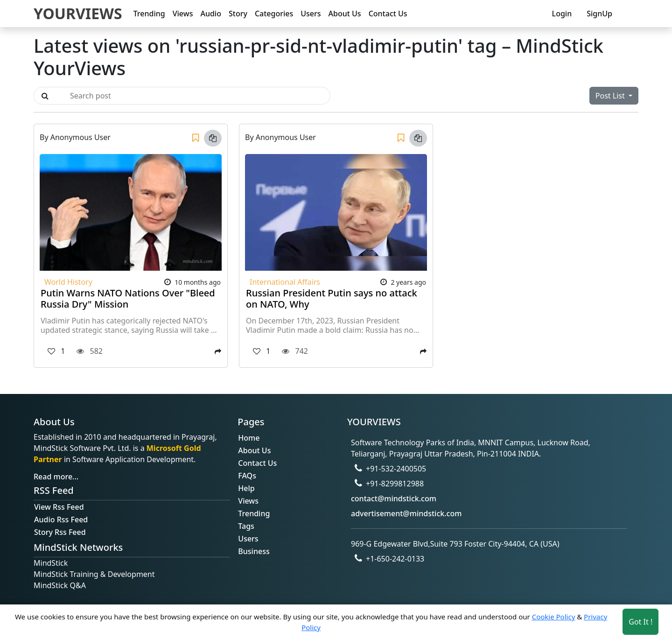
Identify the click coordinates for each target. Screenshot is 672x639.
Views (183, 14)
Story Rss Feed (60, 532)
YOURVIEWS (78, 13)
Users (311, 14)
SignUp (599, 14)
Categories (274, 14)
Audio (211, 14)
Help (246, 488)
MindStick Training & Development (94, 574)
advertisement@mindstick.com (406, 513)
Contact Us (388, 14)
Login (562, 14)
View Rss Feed (59, 507)
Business (254, 551)
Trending (149, 14)
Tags (246, 526)
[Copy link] (213, 138)
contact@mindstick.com (394, 499)
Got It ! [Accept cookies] (640, 622)
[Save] (196, 138)
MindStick (51, 563)
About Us (345, 14)
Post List (611, 96)
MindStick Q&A (60, 585)
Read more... (56, 477)
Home (249, 438)
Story (238, 14)
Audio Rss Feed (61, 520)
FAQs (247, 476)
